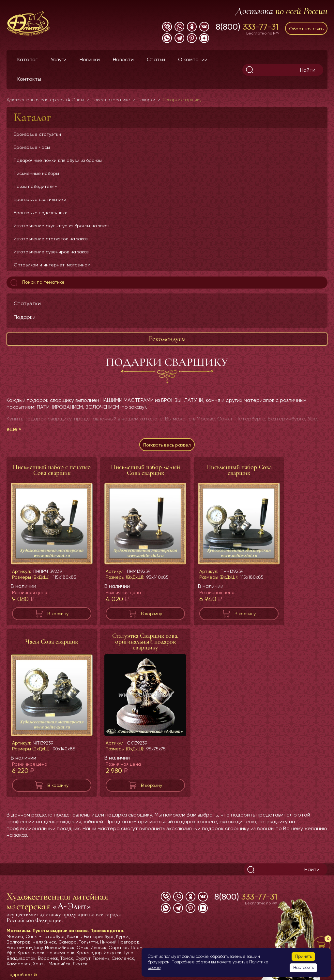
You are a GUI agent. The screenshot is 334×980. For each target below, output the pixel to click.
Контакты (29, 79)
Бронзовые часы (32, 147)
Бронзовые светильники (40, 199)
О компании (193, 59)
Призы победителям (36, 186)
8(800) (247, 27)
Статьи (156, 59)
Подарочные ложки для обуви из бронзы (58, 160)
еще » (14, 429)
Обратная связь (306, 29)
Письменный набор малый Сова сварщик (145, 470)
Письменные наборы (36, 173)
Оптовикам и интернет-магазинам (52, 265)
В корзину (58, 614)
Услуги (59, 59)
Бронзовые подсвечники (41, 213)
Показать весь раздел (167, 445)
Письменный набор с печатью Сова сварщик (52, 470)
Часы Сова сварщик (52, 642)
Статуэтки (27, 303)
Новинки (90, 59)
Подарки (25, 317)
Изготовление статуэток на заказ (51, 239)
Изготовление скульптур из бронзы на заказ (61, 226)
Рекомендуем (167, 339)
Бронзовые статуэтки (37, 134)
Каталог (27, 59)
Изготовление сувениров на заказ (51, 252)
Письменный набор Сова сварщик (239, 470)
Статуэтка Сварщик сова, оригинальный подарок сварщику (145, 642)
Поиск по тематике (37, 283)
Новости (123, 59)
